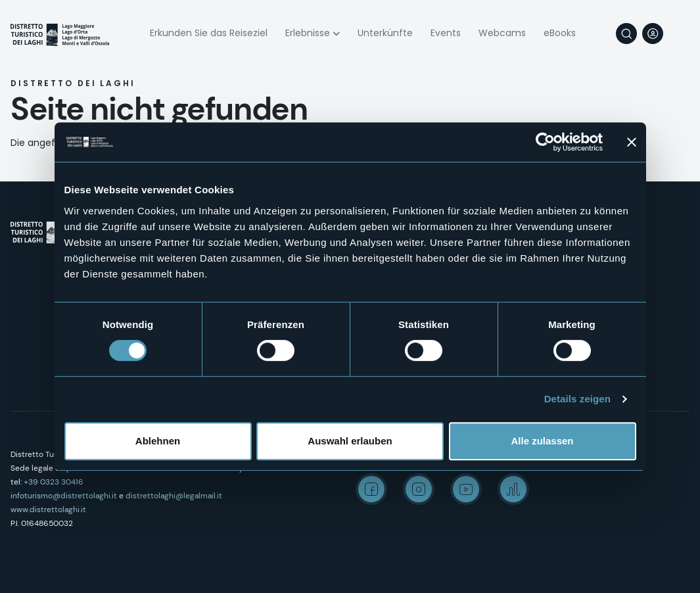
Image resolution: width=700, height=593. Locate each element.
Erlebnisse (308, 33)
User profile (653, 34)
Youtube (466, 489)
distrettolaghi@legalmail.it (174, 496)
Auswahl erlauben (350, 441)
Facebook (371, 489)
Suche (626, 34)
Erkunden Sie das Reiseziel (209, 33)
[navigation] (679, 34)
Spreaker (513, 489)
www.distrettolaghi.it (48, 510)
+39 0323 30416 (54, 482)
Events (446, 33)
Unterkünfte (385, 33)
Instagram (419, 489)
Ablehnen (158, 441)
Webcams (502, 33)
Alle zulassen (542, 441)
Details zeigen (577, 399)
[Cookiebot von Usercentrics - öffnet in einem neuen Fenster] (545, 142)
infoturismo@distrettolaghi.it (64, 496)
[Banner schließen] (632, 142)
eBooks (560, 33)
